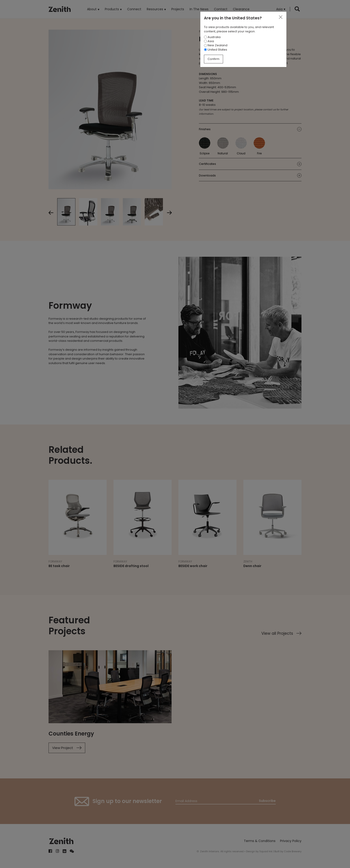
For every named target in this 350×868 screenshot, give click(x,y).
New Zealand (216, 45)
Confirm (214, 59)
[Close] (281, 17)
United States (216, 50)
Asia (209, 41)
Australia (212, 37)
